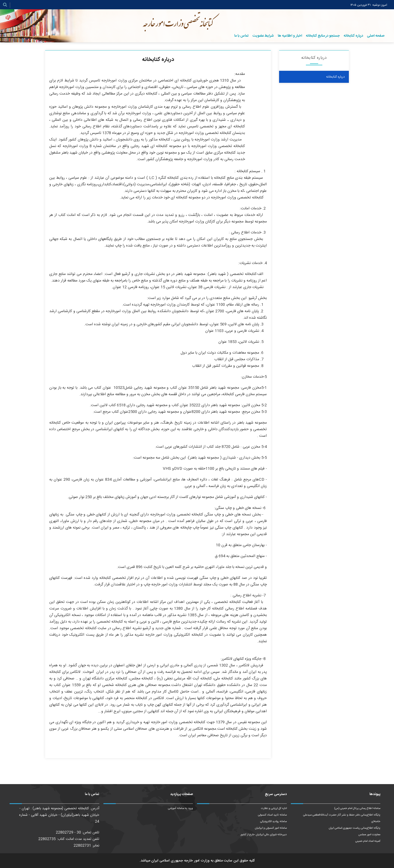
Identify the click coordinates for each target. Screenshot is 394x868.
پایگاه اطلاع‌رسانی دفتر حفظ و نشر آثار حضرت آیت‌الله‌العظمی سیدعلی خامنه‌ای (342, 818)
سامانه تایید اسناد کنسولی (272, 815)
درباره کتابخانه (353, 36)
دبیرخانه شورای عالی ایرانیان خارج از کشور (264, 835)
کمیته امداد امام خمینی (368, 841)
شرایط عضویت (263, 36)
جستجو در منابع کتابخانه (323, 36)
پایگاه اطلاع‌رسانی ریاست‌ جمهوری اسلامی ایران (354, 828)
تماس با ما (241, 36)
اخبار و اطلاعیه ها (290, 36)
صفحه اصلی (376, 36)
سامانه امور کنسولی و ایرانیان (271, 828)
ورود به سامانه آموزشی (180, 808)
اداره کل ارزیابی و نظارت (274, 808)
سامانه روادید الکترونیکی (273, 822)
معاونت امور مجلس (369, 835)
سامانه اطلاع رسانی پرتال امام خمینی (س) (357, 808)
